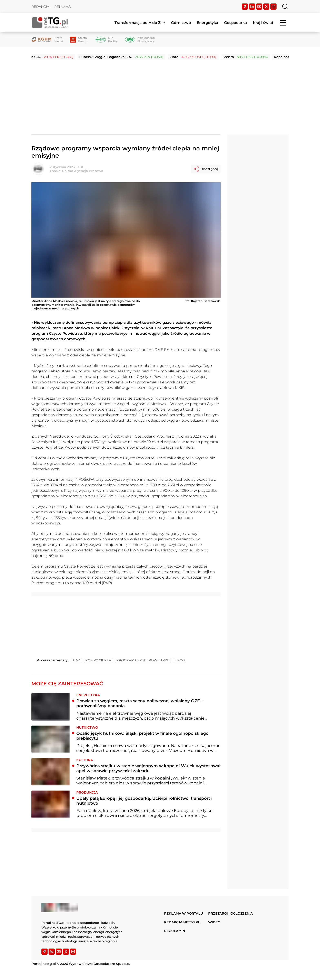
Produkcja (87, 792)
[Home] (50, 23)
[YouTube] (259, 7)
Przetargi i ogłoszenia (231, 913)
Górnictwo (181, 23)
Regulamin (175, 931)
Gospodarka (236, 23)
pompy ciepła (98, 660)
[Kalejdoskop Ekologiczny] (140, 40)
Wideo (214, 922)
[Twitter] (266, 7)
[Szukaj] (285, 7)
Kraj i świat (263, 23)
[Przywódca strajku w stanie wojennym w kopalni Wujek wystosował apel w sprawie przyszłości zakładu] (51, 772)
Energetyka (207, 23)
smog (180, 660)
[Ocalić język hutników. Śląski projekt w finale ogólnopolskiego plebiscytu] (51, 739)
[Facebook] (245, 7)
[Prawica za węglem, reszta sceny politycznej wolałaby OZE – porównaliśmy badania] (51, 707)
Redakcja (40, 7)
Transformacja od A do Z (138, 23)
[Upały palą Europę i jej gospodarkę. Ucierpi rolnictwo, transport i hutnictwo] (51, 804)
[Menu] (283, 23)
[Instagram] (273, 7)
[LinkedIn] (252, 7)
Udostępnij (206, 169)
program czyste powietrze (143, 660)
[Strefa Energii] (79, 40)
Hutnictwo (87, 727)
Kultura (85, 760)
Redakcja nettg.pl (182, 922)
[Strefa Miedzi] (47, 40)
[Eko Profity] (107, 40)
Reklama (62, 7)
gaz (77, 660)
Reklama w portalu (184, 913)
